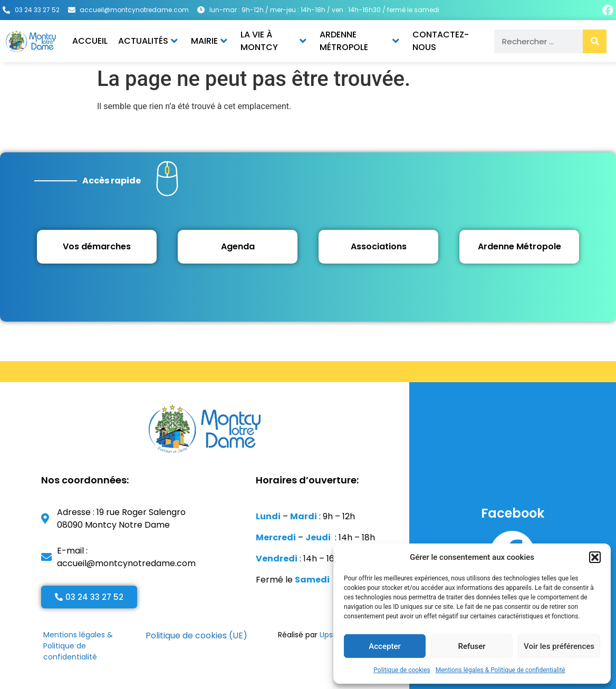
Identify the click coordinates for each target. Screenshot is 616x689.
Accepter (384, 646)
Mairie (209, 41)
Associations (379, 246)
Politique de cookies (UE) (196, 635)
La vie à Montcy (273, 41)
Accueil (90, 41)
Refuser (471, 646)
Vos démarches (97, 246)
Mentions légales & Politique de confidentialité (500, 670)
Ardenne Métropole (359, 41)
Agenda (238, 246)
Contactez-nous (441, 41)
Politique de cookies (402, 670)
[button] (595, 557)
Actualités (148, 41)
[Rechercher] (595, 41)
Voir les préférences (559, 646)
